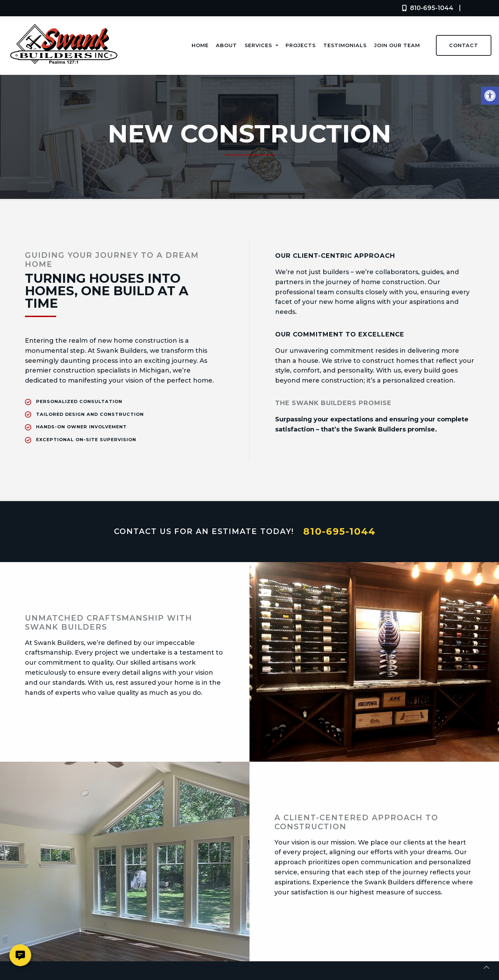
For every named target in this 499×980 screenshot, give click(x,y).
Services (261, 45)
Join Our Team (397, 45)
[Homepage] (64, 72)
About (226, 45)
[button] (490, 96)
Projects (301, 45)
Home (200, 45)
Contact (464, 45)
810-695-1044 (426, 8)
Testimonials (345, 45)
